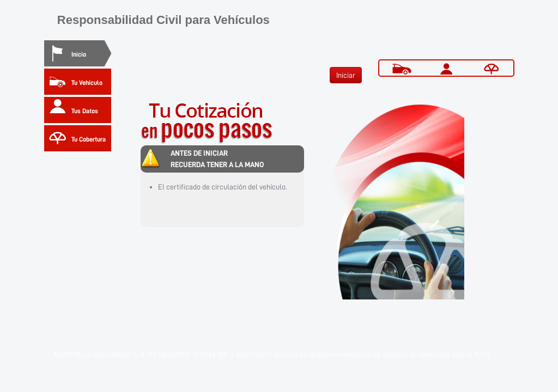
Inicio (79, 54)
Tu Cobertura (89, 139)
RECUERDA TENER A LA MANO (217, 164)
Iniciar (346, 75)
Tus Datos (85, 111)
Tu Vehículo (87, 83)
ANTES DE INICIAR (199, 153)
